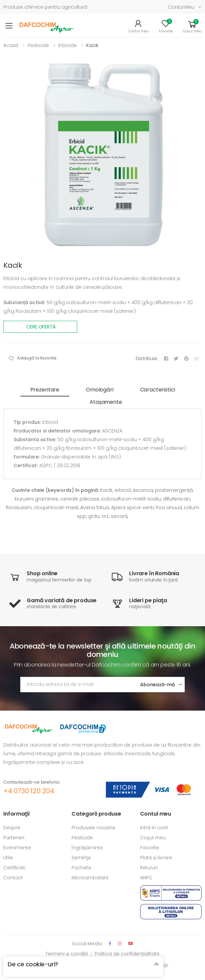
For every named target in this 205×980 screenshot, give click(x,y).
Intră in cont (154, 828)
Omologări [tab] (100, 390)
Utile (8, 858)
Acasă (11, 45)
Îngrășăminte (87, 848)
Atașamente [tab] (106, 402)
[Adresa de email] (78, 685)
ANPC (146, 878)
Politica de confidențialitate (127, 954)
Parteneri (14, 838)
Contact (13, 878)
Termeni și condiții (67, 954)
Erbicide (68, 45)
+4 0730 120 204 (29, 791)
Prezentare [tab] (45, 390)
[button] (192, 26)
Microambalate (90, 878)
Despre (12, 828)
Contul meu (181, 7)
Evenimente (17, 848)
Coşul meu (153, 838)
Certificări (14, 868)
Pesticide (38, 45)
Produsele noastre (93, 828)
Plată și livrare (156, 858)
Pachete (81, 868)
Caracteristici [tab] (158, 390)
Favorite (150, 848)
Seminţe (81, 858)
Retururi (149, 868)
